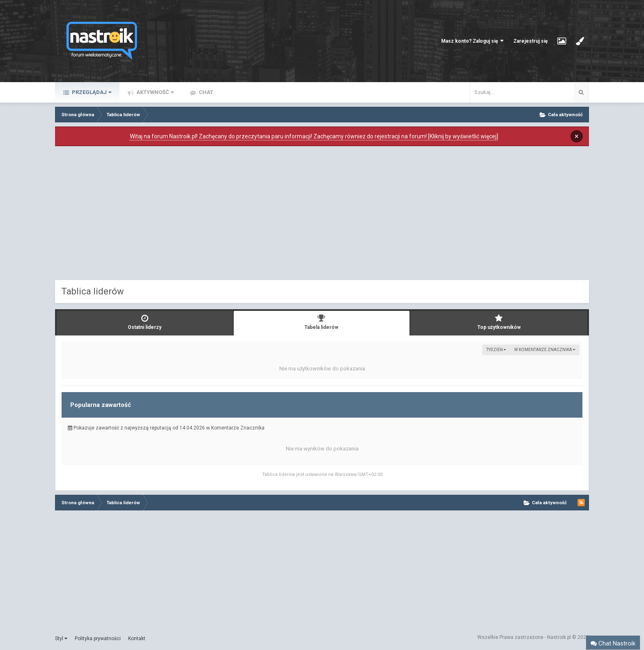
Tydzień (496, 350)
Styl (61, 639)
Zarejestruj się (530, 41)
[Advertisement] (322, 215)
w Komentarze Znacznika (545, 350)
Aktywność (154, 92)
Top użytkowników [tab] (499, 322)
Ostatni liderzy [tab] (145, 322)
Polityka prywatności (98, 639)
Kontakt (137, 639)
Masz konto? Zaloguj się (472, 41)
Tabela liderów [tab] (322, 322)
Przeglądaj (91, 92)
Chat (205, 92)
